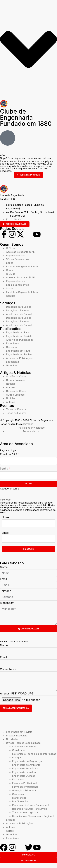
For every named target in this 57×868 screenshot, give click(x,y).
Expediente (12, 343)
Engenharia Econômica (25, 768)
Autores (11, 387)
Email (5, 533)
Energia (16, 757)
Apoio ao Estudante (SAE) (21, 252)
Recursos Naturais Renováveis (30, 809)
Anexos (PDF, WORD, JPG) (17, 693)
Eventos (11, 820)
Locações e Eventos (18, 310)
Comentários (8, 669)
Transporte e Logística (25, 812)
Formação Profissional (25, 787)
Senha (4, 468)
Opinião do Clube (16, 376)
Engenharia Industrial (24, 772)
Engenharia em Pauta (18, 332)
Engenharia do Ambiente (26, 765)
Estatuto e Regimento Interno (23, 266)
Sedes (10, 263)
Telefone (6, 591)
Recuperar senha (10, 489)
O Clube (11, 248)
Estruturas (18, 779)
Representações (15, 256)
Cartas (10, 831)
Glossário (11, 347)
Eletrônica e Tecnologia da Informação (34, 754)
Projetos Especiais (17, 736)
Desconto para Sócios (19, 307)
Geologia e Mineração (25, 790)
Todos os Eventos (16, 409)
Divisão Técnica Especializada (23, 743)
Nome (6, 517)
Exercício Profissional (24, 783)
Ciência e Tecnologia (24, 747)
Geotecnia (18, 794)
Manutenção (19, 798)
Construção (19, 750)
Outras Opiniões (15, 380)
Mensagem (7, 603)
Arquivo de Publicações (20, 340)
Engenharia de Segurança (27, 761)
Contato (11, 270)
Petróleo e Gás (21, 801)
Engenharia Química (24, 776)
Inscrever (29, 549)
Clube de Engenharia (26, 117)
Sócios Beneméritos (18, 259)
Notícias (11, 384)
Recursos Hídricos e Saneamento (31, 805)
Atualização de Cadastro (20, 314)
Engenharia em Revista (19, 336)
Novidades (12, 739)
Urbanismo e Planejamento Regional (33, 816)
